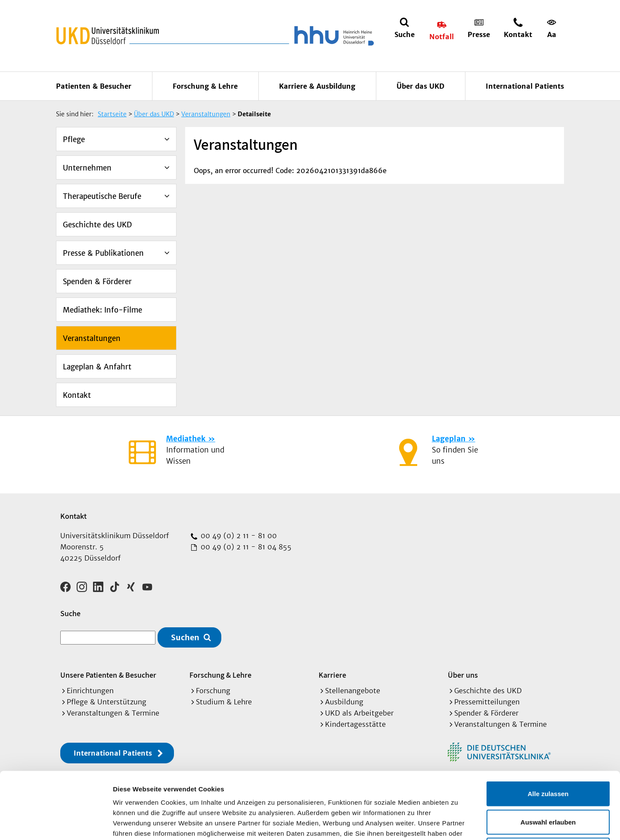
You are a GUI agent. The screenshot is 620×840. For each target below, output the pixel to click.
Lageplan (449, 439)
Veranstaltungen (92, 338)
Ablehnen (548, 783)
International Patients (525, 86)
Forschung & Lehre (205, 86)
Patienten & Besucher (94, 86)
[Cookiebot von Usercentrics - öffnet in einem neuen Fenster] (56, 823)
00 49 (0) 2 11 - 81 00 (238, 536)
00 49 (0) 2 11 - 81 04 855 (245, 547)
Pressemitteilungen (487, 702)
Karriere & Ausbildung (317, 86)
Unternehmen (87, 168)
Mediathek (186, 439)
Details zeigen (458, 823)
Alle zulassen (548, 727)
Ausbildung (344, 702)
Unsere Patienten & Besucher (108, 675)
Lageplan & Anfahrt (97, 367)
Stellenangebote (353, 691)
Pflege (74, 139)
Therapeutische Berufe (102, 196)
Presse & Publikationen (103, 253)
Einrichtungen (90, 691)
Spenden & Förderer (97, 282)
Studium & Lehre (224, 702)
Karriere (332, 675)
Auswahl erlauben (548, 755)
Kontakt (77, 395)
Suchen (185, 637)
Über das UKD (420, 86)
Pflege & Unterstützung (107, 702)
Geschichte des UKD (97, 225)
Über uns (463, 675)
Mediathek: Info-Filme (102, 310)
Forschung (213, 691)
